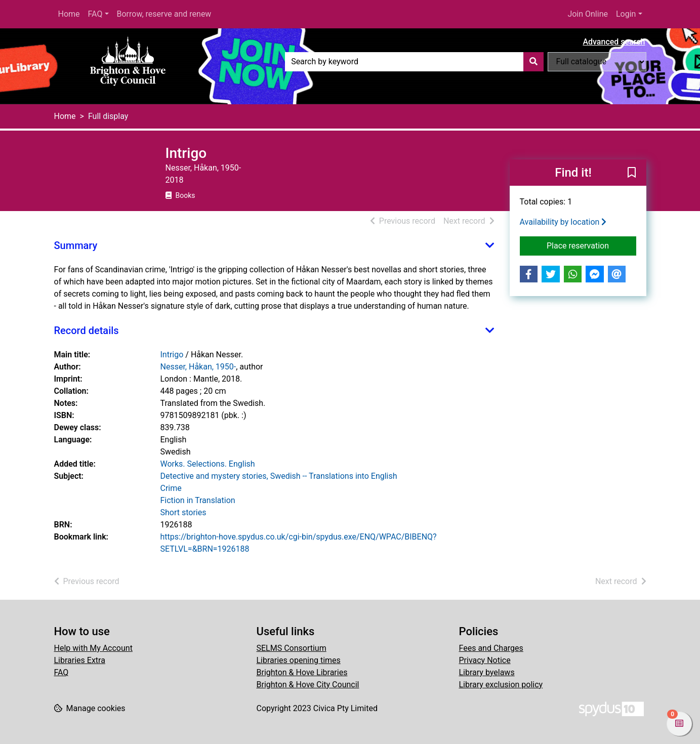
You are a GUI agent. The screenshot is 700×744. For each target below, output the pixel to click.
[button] (632, 173)
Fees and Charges (491, 648)
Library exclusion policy (501, 685)
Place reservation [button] (591, 245)
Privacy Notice (485, 660)
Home (69, 14)
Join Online (588, 14)
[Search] (533, 62)
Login (626, 14)
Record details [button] (87, 330)
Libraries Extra (80, 660)
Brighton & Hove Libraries (302, 672)
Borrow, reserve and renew (164, 14)
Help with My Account (93, 648)
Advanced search (614, 42)
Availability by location (563, 222)
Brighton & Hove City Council (308, 685)
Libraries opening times (299, 660)
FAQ (95, 14)
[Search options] (597, 62)
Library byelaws (487, 672)
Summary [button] (76, 245)
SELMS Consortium (292, 648)
